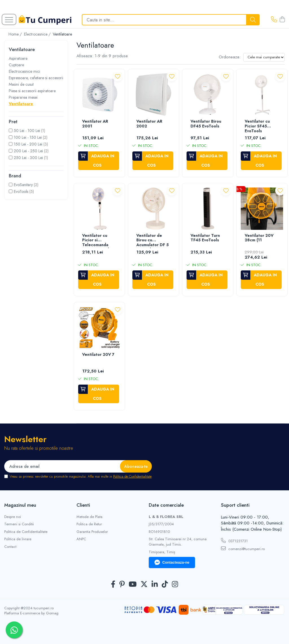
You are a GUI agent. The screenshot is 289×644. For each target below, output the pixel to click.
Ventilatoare (21, 104)
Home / (16, 34)
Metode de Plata (89, 517)
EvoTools (21, 191)
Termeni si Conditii (19, 524)
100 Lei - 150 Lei (28, 137)
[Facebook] (113, 585)
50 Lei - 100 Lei (27, 131)
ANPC (81, 539)
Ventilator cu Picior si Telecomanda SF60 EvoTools (97, 241)
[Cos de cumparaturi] (282, 20)
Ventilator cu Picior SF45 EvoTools (257, 126)
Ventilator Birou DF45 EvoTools (206, 124)
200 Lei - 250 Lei (28, 151)
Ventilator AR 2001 (95, 124)
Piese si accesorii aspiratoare (32, 91)
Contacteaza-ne (172, 563)
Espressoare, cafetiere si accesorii (36, 78)
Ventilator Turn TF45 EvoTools (205, 238)
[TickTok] (165, 585)
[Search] (171, 20)
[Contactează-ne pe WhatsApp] (14, 630)
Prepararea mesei (23, 97)
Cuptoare (16, 65)
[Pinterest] (122, 585)
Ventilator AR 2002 (149, 124)
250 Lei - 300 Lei (28, 158)
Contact (10, 547)
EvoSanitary (23, 185)
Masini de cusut (21, 84)
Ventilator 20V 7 (98, 355)
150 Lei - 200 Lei (28, 144)
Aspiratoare (18, 58)
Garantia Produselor (92, 532)
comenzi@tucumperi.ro (243, 549)
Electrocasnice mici (24, 71)
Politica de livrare (18, 539)
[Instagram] (175, 585)
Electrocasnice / (38, 34)
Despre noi (13, 517)
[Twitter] (144, 585)
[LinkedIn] (155, 585)
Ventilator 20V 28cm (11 (259, 238)
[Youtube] (133, 585)
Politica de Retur (89, 524)
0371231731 (234, 541)
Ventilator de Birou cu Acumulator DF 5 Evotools (153, 241)
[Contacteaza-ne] (274, 20)
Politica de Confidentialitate (132, 477)
